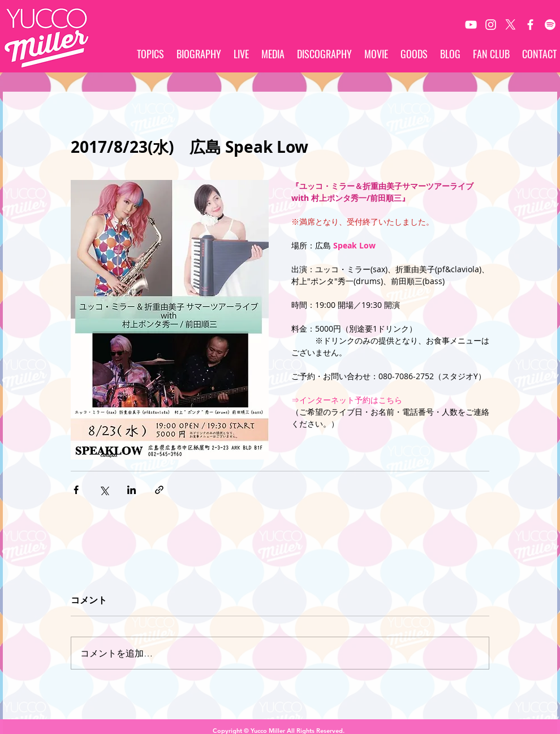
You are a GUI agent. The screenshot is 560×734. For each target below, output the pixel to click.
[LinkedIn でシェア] (132, 490)
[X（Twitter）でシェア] (104, 490)
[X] (511, 25)
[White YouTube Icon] (471, 25)
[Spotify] (550, 25)
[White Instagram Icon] (491, 25)
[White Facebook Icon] (530, 25)
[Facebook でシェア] (76, 490)
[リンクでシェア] (159, 490)
